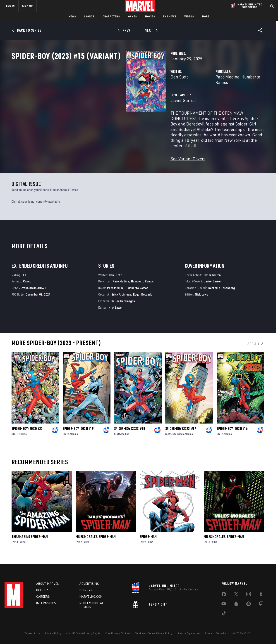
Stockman (178, 437)
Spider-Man (148, 540)
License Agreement (189, 633)
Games (133, 16)
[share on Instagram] (249, 595)
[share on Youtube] (224, 605)
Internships (46, 603)
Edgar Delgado (143, 298)
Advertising (89, 584)
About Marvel (48, 584)
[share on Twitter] (236, 595)
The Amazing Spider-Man (30, 540)
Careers (43, 597)
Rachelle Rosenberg (222, 291)
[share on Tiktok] (224, 614)
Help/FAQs (44, 590)
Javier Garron (103, 115)
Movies (150, 16)
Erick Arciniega (121, 298)
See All (256, 347)
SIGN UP (27, 6)
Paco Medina (187, 97)
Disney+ (86, 590)
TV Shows (170, 16)
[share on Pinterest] (249, 605)
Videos (189, 16)
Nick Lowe (115, 311)
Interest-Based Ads (217, 633)
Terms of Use (32, 633)
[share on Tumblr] (261, 595)
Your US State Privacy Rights (83, 633)
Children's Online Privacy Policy (153, 633)
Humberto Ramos (217, 97)
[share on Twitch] (261, 605)
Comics (89, 16)
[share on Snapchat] (236, 605)
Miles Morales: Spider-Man (96, 540)
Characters (111, 16)
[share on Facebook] (224, 595)
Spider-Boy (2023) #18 (129, 432)
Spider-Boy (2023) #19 (78, 432)
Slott (15, 437)
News (72, 16)
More (206, 16)
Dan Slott (99, 97)
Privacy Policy (53, 633)
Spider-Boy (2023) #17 (181, 432)
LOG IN (10, 6)
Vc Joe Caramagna (123, 304)
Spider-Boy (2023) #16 (232, 432)
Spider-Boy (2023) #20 (27, 432)
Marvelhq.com (91, 597)
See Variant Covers (108, 157)
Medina (23, 437)
